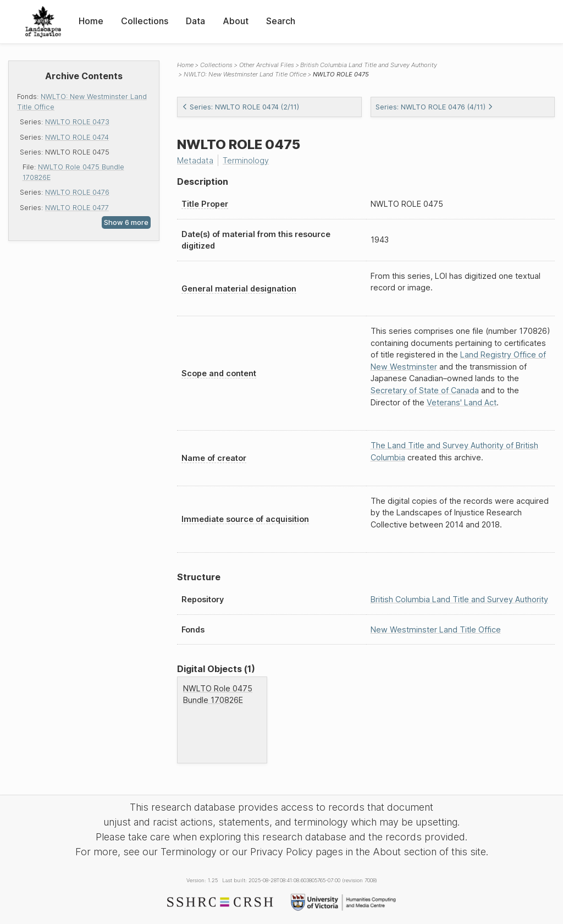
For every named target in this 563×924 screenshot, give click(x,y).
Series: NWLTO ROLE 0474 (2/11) (241, 107)
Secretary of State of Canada (425, 390)
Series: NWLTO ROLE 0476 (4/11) (434, 107)
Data (195, 21)
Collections (145, 21)
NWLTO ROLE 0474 (77, 137)
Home (91, 21)
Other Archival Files (267, 65)
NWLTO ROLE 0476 (77, 192)
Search (281, 21)
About (236, 21)
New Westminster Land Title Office (436, 629)
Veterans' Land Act (462, 402)
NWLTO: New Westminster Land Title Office (245, 74)
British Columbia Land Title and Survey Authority (369, 65)
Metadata (195, 160)
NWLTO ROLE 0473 (77, 122)
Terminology (246, 160)
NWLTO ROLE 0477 (77, 208)
